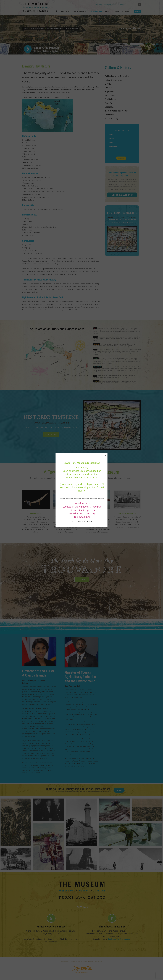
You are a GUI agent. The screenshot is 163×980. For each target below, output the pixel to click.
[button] (105, 455)
